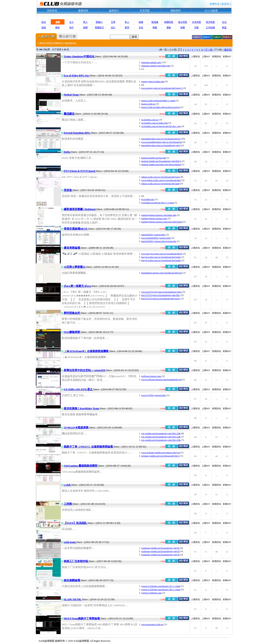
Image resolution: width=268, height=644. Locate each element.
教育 (127, 27)
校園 (183, 27)
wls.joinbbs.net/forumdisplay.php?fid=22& (161, 433)
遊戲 (58, 22)
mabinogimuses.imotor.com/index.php (159, 215)
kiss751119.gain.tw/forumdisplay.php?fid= (161, 295)
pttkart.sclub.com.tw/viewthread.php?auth (161, 183)
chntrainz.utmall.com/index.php (156, 66)
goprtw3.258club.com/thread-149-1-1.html (161, 589)
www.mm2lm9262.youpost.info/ (156, 238)
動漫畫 (155, 22)
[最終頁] (228, 50)
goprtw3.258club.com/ (152, 593)
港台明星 (183, 22)
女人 (72, 22)
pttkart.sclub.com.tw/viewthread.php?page (161, 177)
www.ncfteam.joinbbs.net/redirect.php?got (161, 452)
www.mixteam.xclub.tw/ (153, 624)
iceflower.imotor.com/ (151, 376)
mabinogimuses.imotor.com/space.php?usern (162, 222)
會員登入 (226, 4)
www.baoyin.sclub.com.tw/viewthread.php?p (162, 254)
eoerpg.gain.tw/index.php (153, 81)
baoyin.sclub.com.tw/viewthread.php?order (161, 257)
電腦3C (99, 22)
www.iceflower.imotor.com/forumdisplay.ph (162, 379)
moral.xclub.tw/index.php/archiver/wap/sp (161, 107)
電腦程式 (99, 27)
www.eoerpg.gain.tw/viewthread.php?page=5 (162, 88)
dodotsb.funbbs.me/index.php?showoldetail (161, 164)
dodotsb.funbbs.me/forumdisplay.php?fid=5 (161, 161)
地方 (72, 27)
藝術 (58, 27)
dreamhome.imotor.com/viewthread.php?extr (162, 273)
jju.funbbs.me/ (148, 199)
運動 (169, 27)
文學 (113, 22)
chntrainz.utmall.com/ (151, 62)
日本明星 (196, 22)
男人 (85, 22)
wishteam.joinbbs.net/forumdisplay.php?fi (161, 548)
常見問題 (145, 11)
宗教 (196, 27)
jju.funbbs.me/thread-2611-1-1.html (158, 203)
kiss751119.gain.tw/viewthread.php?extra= (161, 298)
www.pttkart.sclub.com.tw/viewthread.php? (161, 180)
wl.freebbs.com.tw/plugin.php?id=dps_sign (161, 126)
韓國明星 (169, 22)
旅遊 (44, 27)
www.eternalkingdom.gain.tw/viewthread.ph (162, 142)
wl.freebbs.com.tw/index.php (155, 123)
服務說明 (83, 11)
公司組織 (210, 27)
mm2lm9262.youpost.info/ (153, 235)
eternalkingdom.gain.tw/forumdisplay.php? (161, 145)
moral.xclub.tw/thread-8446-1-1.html (158, 100)
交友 (141, 27)
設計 (113, 27)
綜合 (44, 22)
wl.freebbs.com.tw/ (150, 120)
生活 (224, 22)
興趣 (155, 27)
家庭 (224, 27)
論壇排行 (114, 11)
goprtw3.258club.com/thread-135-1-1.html (161, 586)
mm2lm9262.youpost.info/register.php (159, 241)
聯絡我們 (176, 11)
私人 (127, 22)
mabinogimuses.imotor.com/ (154, 218)
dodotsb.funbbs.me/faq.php (154, 158)
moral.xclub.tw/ (149, 104)
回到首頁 (52, 11)
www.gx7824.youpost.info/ (154, 395)
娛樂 (141, 22)
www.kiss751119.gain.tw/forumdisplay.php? (162, 292)
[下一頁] (209, 50)
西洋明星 (210, 22)
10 (202, 50)
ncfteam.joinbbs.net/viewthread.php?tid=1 (161, 456)
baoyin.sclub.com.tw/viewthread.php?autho (161, 260)
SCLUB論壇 (211, 11)
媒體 (85, 27)
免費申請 (215, 4)
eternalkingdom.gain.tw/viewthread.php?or (161, 139)
